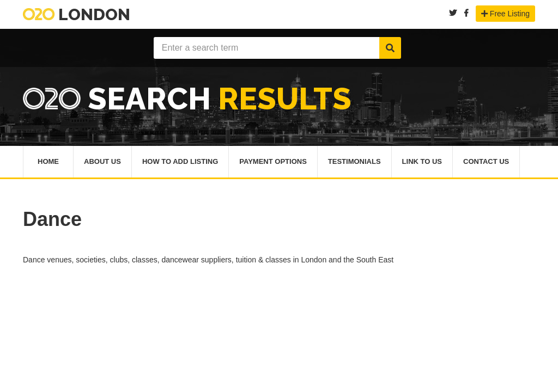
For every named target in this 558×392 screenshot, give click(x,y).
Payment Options (273, 161)
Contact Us (486, 161)
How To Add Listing (180, 161)
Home (48, 161)
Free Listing (505, 14)
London (77, 14)
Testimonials (354, 161)
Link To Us (422, 161)
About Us (102, 161)
